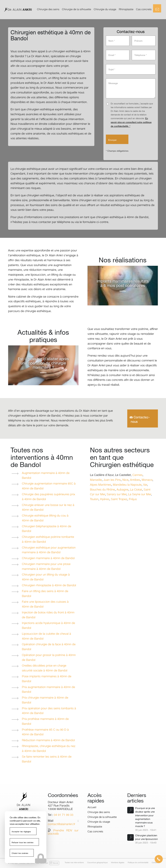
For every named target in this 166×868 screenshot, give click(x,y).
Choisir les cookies (20, 853)
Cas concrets (95, 832)
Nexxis (54, 863)
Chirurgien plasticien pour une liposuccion (146, 837)
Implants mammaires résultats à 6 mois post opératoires (123, 283)
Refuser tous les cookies (23, 843)
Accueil (92, 807)
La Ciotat (136, 490)
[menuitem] (48, 10)
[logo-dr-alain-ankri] (18, 10)
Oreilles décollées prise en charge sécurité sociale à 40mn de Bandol (45, 668)
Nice (125, 480)
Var (145, 485)
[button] (159, 859)
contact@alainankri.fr (62, 824)
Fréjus (133, 499)
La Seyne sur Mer (139, 494)
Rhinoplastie (95, 827)
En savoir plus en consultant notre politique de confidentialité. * (131, 122)
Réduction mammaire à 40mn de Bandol (48, 740)
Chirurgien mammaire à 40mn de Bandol (48, 558)
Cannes (137, 475)
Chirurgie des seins (99, 812)
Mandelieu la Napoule (127, 485)
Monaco (147, 480)
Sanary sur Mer (117, 494)
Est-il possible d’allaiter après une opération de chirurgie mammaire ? (43, 363)
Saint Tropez (119, 499)
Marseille (96, 480)
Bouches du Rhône (102, 490)
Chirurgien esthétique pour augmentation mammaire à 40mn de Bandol (49, 550)
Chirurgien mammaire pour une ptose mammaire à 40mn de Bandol (46, 567)
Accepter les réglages (21, 832)
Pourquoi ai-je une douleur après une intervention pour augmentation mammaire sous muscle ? (145, 817)
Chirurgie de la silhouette (102, 817)
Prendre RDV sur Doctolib (63, 832)
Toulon (94, 499)
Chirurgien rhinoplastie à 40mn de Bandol (49, 585)
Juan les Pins (112, 480)
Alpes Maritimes (101, 485)
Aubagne (122, 490)
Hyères (105, 499)
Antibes (135, 480)
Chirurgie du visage (99, 822)
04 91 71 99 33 (64, 815)
